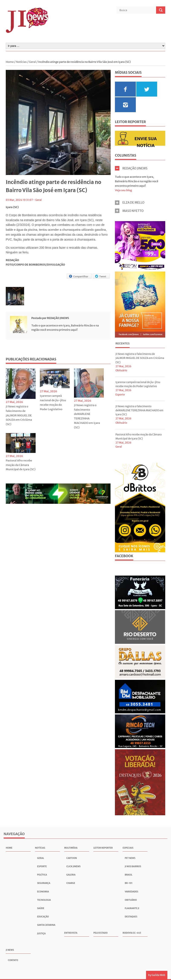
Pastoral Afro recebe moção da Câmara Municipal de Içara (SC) (21, 465)
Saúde (41, 908)
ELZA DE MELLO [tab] (130, 203)
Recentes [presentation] (122, 343)
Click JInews (73, 866)
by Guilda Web (157, 975)
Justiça (41, 934)
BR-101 (129, 883)
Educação (43, 917)
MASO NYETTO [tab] (129, 211)
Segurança (44, 883)
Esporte (120, 394)
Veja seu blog (123, 190)
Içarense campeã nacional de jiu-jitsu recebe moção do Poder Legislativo (53, 402)
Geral (33, 62)
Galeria (71, 875)
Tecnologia (44, 900)
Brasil (129, 875)
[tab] (122, 344)
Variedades (131, 892)
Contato (13, 960)
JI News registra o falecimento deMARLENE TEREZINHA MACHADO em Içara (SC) (87, 416)
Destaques (131, 917)
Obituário (121, 370)
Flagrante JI (132, 908)
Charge (71, 883)
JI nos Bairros (133, 866)
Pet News (130, 858)
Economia (43, 892)
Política (42, 875)
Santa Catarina (46, 925)
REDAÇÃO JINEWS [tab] (131, 168)
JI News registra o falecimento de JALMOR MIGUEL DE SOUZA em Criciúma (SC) (19, 415)
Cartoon (72, 858)
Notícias (21, 62)
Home (10, 62)
